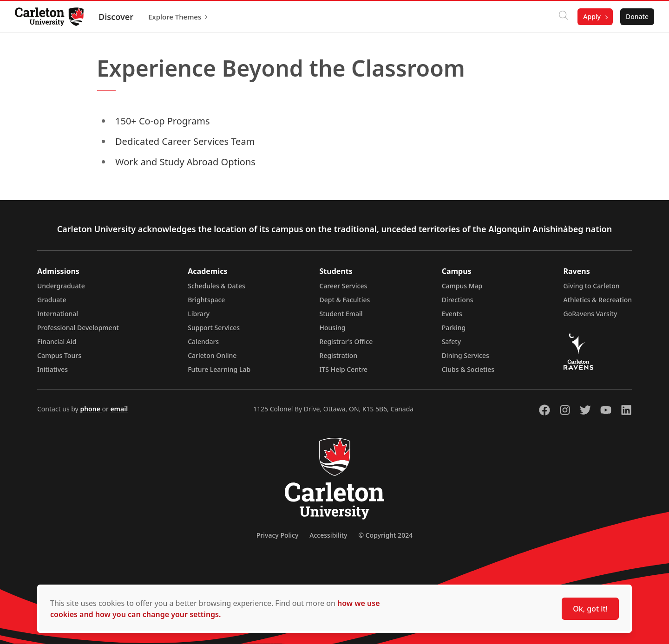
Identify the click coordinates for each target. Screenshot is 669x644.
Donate (637, 16)
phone (91, 409)
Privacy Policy (277, 535)
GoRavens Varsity (590, 314)
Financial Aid (57, 342)
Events (452, 314)
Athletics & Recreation (598, 300)
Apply (592, 16)
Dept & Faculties (345, 300)
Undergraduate (61, 286)
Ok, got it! (590, 609)
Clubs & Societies (468, 369)
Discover (116, 17)
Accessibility (328, 535)
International (58, 314)
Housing (333, 328)
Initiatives (52, 369)
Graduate (52, 300)
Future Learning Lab (219, 369)
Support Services (214, 328)
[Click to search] (564, 17)
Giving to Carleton (592, 286)
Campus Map (462, 286)
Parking (454, 328)
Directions (458, 300)
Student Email (341, 314)
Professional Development (78, 328)
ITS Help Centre (344, 369)
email (119, 409)
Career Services (344, 286)
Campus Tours (59, 355)
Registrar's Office (346, 342)
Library (199, 314)
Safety (452, 342)
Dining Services (466, 355)
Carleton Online (212, 355)
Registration (339, 355)
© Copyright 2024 (385, 535)
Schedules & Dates (216, 286)
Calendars (203, 342)
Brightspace (206, 300)
